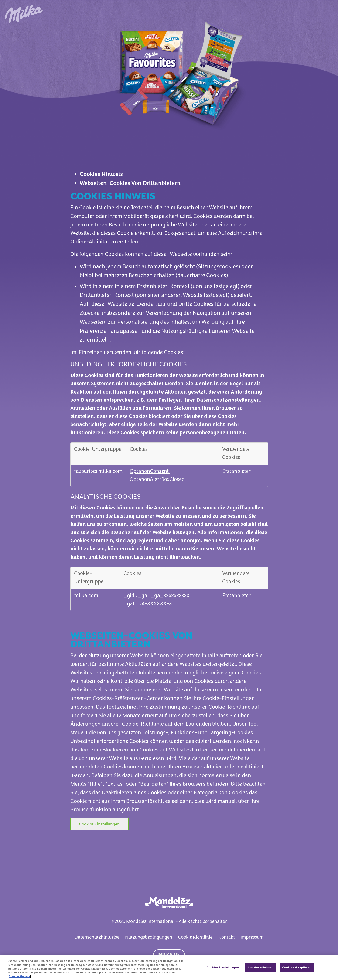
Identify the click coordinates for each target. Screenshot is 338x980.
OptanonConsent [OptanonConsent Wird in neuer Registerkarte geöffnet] (150, 472)
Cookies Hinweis (101, 174)
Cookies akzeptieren (297, 971)
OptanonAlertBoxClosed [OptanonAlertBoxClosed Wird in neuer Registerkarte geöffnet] (157, 480)
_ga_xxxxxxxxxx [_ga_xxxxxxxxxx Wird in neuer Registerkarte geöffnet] (171, 596)
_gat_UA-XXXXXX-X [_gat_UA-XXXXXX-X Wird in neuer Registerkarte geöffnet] (148, 604)
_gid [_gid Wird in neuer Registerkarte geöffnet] (130, 596)
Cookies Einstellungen (99, 824)
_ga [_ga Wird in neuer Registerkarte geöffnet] (143, 596)
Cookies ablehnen (260, 971)
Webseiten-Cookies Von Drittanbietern (130, 183)
